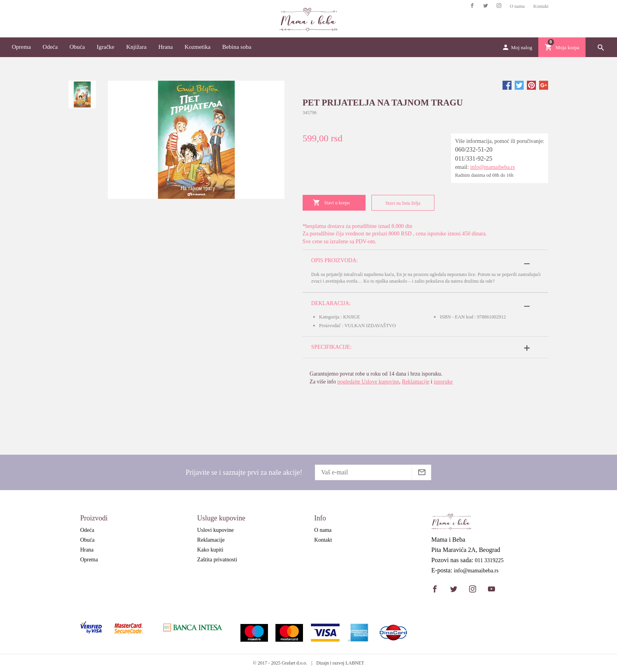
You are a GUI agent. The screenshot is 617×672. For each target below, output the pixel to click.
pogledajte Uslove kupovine (368, 382)
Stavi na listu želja (401, 203)
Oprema (21, 47)
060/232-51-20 (474, 149)
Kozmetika (198, 47)
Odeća (50, 47)
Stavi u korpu (331, 203)
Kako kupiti (210, 550)
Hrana (165, 47)
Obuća (77, 47)
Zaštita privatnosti (217, 560)
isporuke (443, 382)
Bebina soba (237, 47)
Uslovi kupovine (215, 530)
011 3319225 (489, 561)
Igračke (106, 47)
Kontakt (541, 6)
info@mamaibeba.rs (493, 167)
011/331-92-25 (474, 158)
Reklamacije (416, 382)
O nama (517, 6)
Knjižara (137, 47)
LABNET (355, 663)
